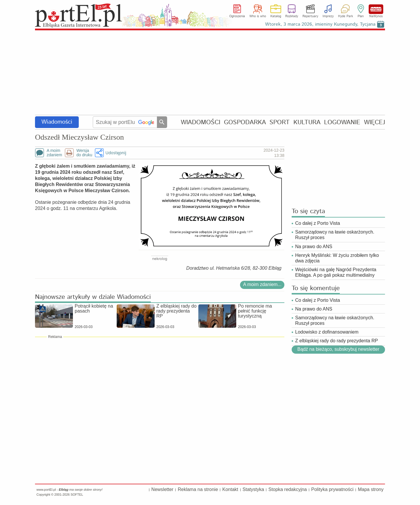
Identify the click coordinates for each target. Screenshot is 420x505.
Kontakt (230, 489)
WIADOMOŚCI (201, 122)
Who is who (258, 16)
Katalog (276, 16)
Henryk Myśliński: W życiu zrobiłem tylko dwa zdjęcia (337, 258)
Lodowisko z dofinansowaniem (327, 332)
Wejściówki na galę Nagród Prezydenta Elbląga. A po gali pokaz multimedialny (336, 272)
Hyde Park (345, 16)
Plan (361, 16)
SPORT (280, 122)
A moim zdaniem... (262, 284)
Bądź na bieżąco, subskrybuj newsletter (338, 349)
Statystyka (253, 489)
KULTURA (307, 122)
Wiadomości (57, 122)
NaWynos (376, 9)
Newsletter (162, 489)
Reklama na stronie (198, 489)
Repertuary (310, 16)
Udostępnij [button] (116, 153)
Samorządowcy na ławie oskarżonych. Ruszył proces (335, 235)
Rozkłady (292, 16)
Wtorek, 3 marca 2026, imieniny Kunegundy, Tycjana (320, 24)
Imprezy (328, 16)
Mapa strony (371, 489)
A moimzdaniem (54, 153)
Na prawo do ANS (314, 247)
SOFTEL (77, 495)
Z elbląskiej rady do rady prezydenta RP (337, 341)
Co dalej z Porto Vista (318, 223)
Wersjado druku (84, 153)
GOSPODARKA (245, 122)
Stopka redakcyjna (288, 489)
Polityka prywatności (332, 489)
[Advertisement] (210, 73)
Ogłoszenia (237, 16)
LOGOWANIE (342, 122)
